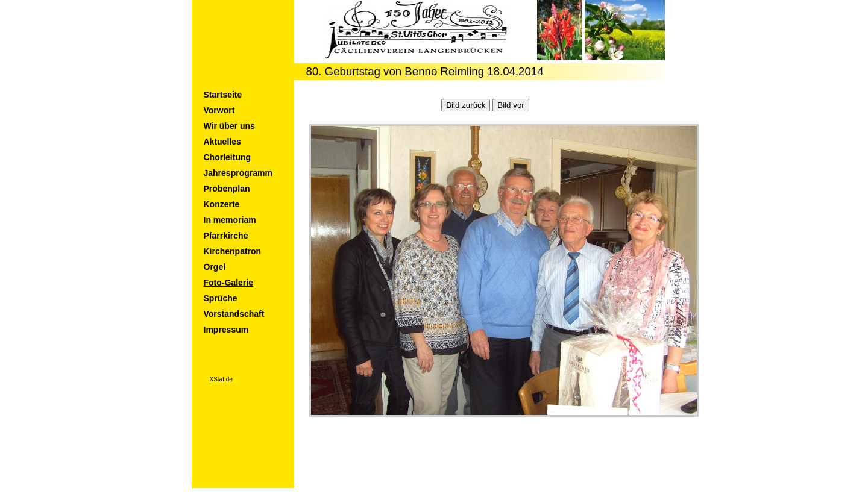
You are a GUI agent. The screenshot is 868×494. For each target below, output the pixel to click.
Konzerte (222, 204)
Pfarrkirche (226, 236)
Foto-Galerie (228, 283)
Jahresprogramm (238, 173)
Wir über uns (229, 126)
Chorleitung (228, 157)
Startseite (223, 95)
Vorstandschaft (234, 314)
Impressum (226, 330)
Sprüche (221, 298)
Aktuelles (222, 142)
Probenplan (227, 189)
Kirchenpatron (233, 251)
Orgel (215, 267)
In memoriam (230, 220)
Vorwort (219, 110)
